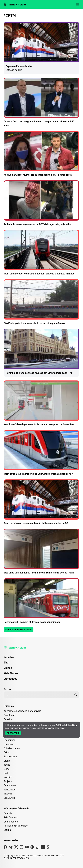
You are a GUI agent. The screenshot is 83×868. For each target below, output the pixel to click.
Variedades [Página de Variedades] (10, 679)
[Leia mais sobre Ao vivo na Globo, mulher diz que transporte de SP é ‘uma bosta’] (41, 154)
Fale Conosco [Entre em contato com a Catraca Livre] (11, 817)
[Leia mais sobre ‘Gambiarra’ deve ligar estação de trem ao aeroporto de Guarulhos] (41, 403)
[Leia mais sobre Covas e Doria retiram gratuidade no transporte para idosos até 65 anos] (41, 103)
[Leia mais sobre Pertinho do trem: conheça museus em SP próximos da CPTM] (41, 353)
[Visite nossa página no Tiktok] (38, 848)
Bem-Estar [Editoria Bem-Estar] (9, 715)
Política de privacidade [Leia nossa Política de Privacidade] (16, 826)
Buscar (7, 689)
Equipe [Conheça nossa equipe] (7, 830)
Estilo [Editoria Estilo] (7, 752)
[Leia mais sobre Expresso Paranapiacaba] (41, 48)
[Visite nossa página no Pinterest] (32, 848)
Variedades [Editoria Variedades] (10, 790)
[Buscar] (76, 695)
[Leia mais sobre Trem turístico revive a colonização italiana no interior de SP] (41, 502)
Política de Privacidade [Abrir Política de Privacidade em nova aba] (67, 725)
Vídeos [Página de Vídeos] (8, 668)
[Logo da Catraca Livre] (15, 4)
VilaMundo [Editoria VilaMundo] (9, 798)
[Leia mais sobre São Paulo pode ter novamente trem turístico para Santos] (41, 302)
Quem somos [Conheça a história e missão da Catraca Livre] (11, 822)
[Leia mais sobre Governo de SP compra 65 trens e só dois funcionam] (41, 601)
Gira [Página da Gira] (6, 662)
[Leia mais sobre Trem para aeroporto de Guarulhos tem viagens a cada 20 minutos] (41, 253)
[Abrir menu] (77, 4)
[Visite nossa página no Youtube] (27, 848)
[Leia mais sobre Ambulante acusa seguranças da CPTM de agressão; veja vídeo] (41, 203)
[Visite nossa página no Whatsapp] (48, 848)
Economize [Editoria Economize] (9, 740)
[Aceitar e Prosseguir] (13, 733)
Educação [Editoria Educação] (9, 744)
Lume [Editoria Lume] (7, 769)
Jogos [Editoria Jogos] (7, 765)
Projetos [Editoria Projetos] (8, 781)
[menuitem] (41, 659)
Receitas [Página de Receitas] (9, 657)
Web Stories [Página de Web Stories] (11, 673)
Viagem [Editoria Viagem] (8, 794)
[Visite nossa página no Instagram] (21, 848)
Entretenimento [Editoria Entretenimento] (12, 748)
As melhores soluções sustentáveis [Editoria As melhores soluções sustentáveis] (22, 711)
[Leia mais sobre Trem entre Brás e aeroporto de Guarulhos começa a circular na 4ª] (41, 453)
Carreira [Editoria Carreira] (8, 719)
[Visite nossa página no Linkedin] (43, 848)
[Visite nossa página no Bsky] (11, 848)
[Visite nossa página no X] (16, 848)
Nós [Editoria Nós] (6, 773)
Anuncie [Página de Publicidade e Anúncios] (8, 813)
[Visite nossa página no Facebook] (5, 848)
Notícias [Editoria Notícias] (8, 777)
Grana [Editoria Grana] (7, 761)
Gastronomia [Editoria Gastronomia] (10, 757)
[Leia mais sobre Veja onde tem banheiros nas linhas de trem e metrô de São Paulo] (41, 552)
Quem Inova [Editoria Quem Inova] (10, 785)
